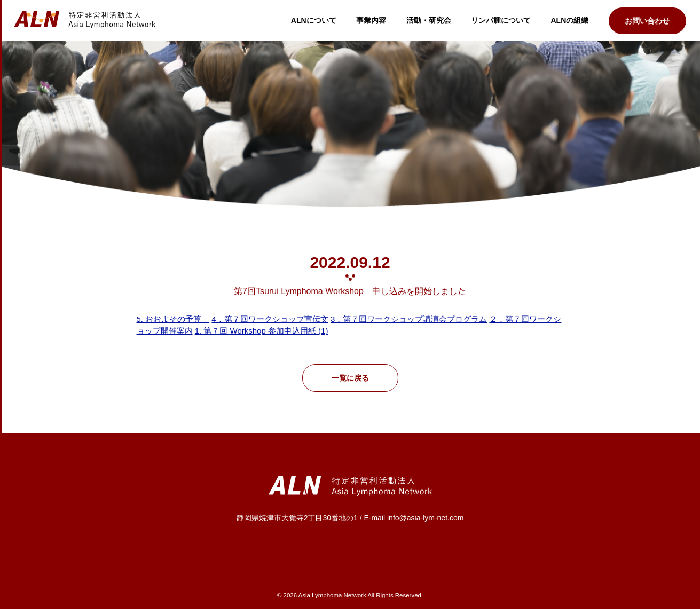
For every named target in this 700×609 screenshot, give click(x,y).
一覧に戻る (350, 378)
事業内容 (371, 20)
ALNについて (314, 20)
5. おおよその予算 (173, 319)
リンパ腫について (501, 20)
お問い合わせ (647, 21)
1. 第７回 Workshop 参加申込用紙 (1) (262, 331)
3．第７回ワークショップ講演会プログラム (409, 319)
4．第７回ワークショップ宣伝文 (270, 319)
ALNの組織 (570, 20)
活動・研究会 (429, 20)
